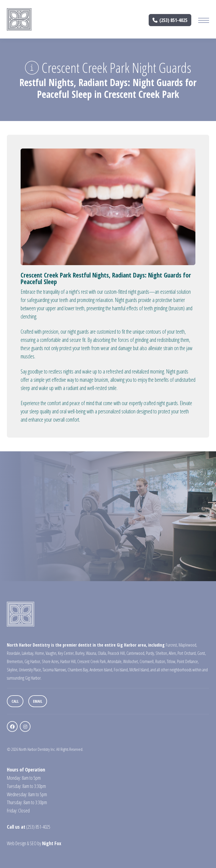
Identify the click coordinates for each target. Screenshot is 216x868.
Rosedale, (14, 653)
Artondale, (115, 661)
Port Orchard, (187, 653)
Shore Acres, (51, 661)
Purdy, (150, 653)
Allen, (173, 653)
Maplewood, (188, 645)
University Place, (30, 670)
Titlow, (171, 661)
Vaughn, (51, 653)
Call (15, 701)
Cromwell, (147, 661)
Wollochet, (131, 661)
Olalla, (102, 653)
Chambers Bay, (78, 670)
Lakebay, (28, 653)
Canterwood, (136, 653)
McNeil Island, (139, 670)
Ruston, (161, 661)
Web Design (16, 843)
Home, (40, 653)
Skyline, (13, 670)
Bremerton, (15, 661)
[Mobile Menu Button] (204, 21)
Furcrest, (172, 645)
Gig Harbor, (33, 661)
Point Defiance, (188, 661)
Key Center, (66, 653)
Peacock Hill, (117, 653)
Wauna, (92, 653)
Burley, (80, 653)
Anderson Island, (101, 670)
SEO (33, 843)
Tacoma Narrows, (55, 670)
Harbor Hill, (68, 661)
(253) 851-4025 (170, 20)
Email (38, 701)
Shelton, (162, 653)
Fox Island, (121, 670)
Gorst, (202, 653)
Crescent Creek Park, (92, 661)
